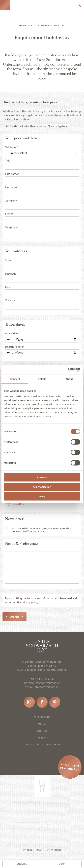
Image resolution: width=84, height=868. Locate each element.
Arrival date (12, 333)
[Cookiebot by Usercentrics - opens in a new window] (65, 370)
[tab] (42, 504)
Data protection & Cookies (42, 745)
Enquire (22, 864)
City (8, 287)
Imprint (42, 738)
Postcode (11, 274)
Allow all (42, 477)
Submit (15, 617)
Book (62, 864)
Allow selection (42, 487)
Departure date (15, 347)
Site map (42, 731)
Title (8, 161)
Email (9, 214)
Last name (12, 187)
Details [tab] (42, 379)
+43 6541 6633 (45, 679)
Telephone (11, 227)
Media (42, 724)
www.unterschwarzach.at (42, 687)
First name (12, 174)
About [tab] (69, 379)
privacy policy (30, 602)
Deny (42, 496)
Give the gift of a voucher (70, 767)
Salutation (12, 147)
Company (11, 201)
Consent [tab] (15, 379)
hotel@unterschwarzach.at (42, 683)
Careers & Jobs (42, 717)
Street (9, 260)
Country (10, 300)
